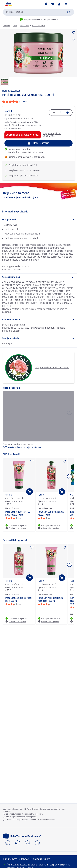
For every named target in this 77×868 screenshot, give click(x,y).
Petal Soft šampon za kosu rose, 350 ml (51, 514)
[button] (72, 4)
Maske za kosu (38, 26)
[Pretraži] (69, 12)
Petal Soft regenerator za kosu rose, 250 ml (18, 514)
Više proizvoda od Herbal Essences (37, 368)
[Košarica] (66, 4)
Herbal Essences (11, 91)
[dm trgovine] (46, 4)
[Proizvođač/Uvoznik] (38, 320)
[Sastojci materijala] (38, 277)
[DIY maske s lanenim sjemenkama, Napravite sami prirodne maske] (38, 421)
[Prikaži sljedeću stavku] (70, 477)
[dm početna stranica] (8, 4)
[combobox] (38, 12)
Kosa (15, 26)
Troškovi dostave (17, 125)
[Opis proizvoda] (38, 220)
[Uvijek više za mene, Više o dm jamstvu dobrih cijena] (38, 195)
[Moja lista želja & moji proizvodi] (53, 4)
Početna (6, 26)
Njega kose (24, 26)
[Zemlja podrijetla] (38, 339)
